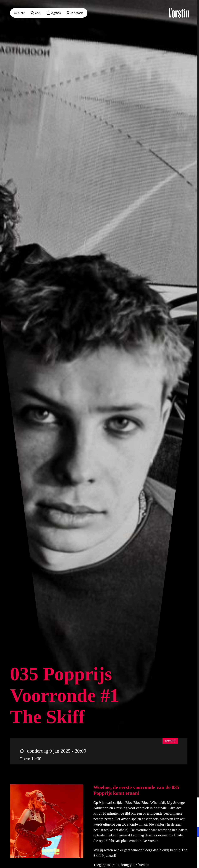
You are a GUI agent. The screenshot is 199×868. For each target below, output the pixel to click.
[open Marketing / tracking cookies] (194, 842)
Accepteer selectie (172, 862)
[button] (194, 803)
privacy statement (160, 822)
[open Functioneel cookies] (194, 832)
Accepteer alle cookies (172, 853)
